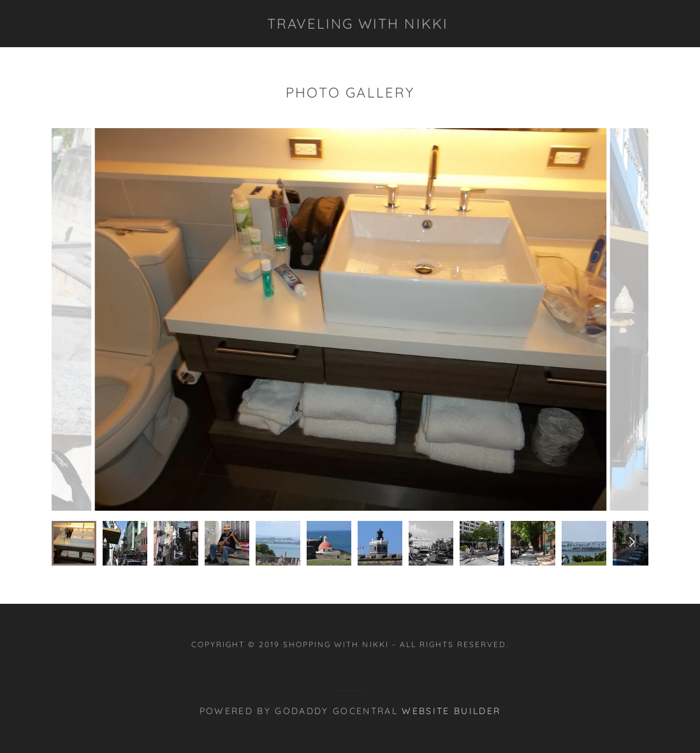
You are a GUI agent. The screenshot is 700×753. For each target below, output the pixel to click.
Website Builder (451, 711)
